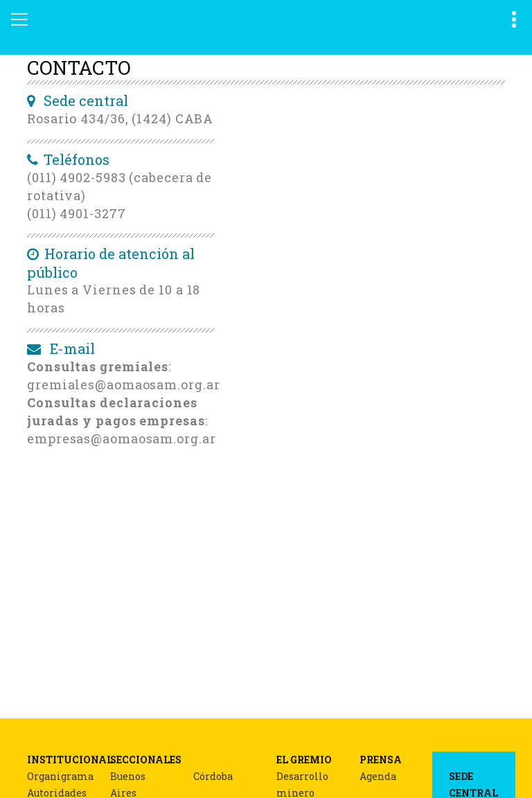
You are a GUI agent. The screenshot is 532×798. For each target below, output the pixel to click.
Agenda (378, 776)
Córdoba (213, 776)
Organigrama (60, 776)
